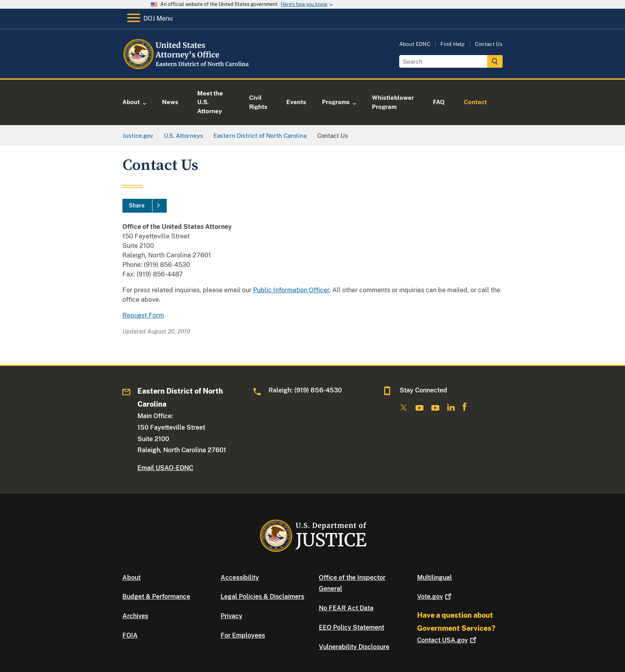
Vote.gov (435, 597)
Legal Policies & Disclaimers (262, 597)
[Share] (145, 206)
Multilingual (434, 578)
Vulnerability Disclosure (354, 647)
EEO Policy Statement (352, 627)
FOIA (130, 635)
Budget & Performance (156, 597)
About (131, 578)
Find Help (453, 44)
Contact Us (489, 44)
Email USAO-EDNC (165, 468)
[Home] (187, 69)
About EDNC (415, 44)
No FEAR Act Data (346, 608)
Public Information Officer (291, 290)
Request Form (143, 315)
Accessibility (240, 578)
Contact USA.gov (448, 640)
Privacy (232, 616)
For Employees (243, 635)
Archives (135, 616)
